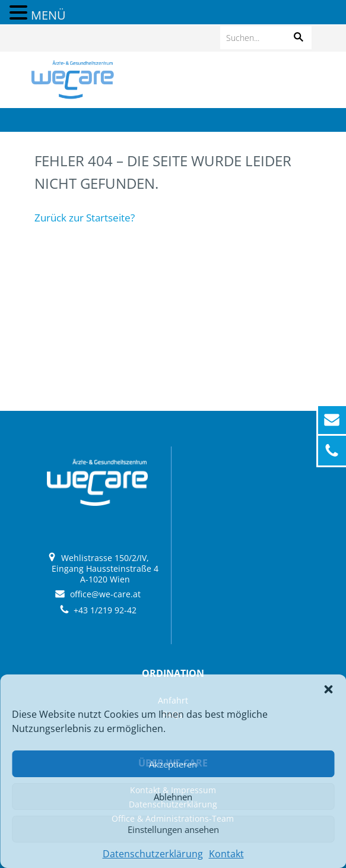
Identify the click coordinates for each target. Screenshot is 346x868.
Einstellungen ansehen (173, 829)
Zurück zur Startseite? (85, 218)
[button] (328, 689)
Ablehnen (173, 797)
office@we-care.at (105, 594)
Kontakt (226, 854)
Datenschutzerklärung (153, 854)
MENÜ (48, 15)
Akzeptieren (173, 764)
